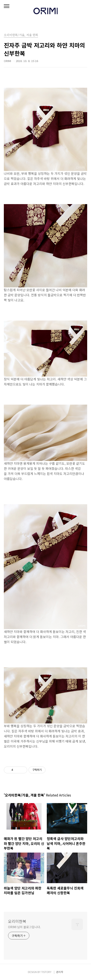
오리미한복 (17, 921)
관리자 (60, 972)
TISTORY (46, 972)
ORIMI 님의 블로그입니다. (24, 927)
